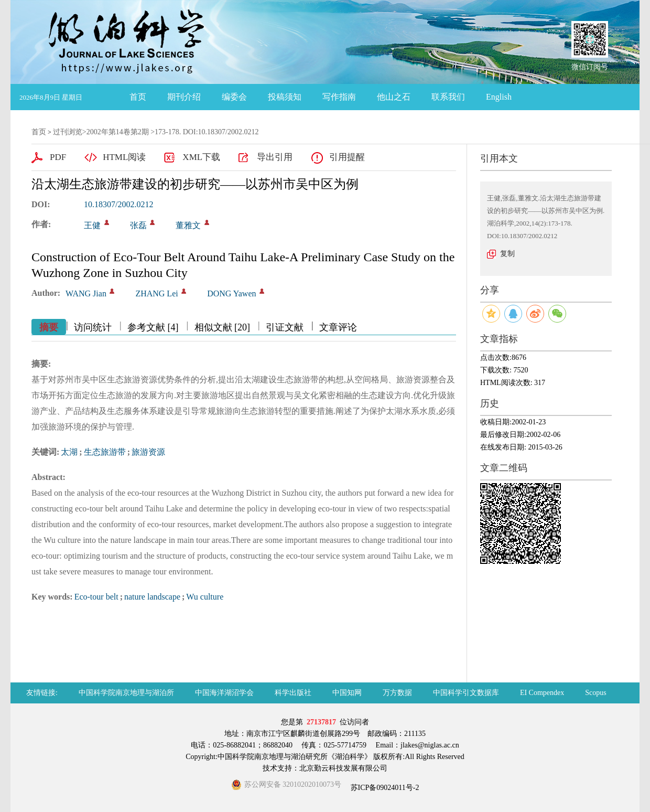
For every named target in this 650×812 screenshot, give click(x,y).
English (499, 97)
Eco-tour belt (96, 597)
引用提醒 (347, 157)
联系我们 (448, 97)
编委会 (234, 97)
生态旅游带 (105, 452)
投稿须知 (285, 97)
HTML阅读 (124, 157)
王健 (92, 225)
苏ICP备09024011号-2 (384, 788)
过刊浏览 (68, 132)
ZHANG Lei (156, 293)
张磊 (138, 225)
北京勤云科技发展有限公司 (343, 768)
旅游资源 (148, 452)
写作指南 (339, 97)
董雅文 (188, 225)
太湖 (69, 452)
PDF (58, 157)
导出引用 (275, 157)
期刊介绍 (184, 97)
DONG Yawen (231, 293)
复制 (507, 254)
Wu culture (205, 597)
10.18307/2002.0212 (118, 204)
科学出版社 (293, 693)
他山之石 (394, 97)
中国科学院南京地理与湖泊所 (126, 693)
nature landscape (152, 597)
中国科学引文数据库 (466, 693)
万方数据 (397, 693)
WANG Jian (86, 293)
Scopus (595, 693)
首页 (138, 97)
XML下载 (201, 157)
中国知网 (347, 693)
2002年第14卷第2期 (118, 132)
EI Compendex (542, 693)
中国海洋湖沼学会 (224, 693)
